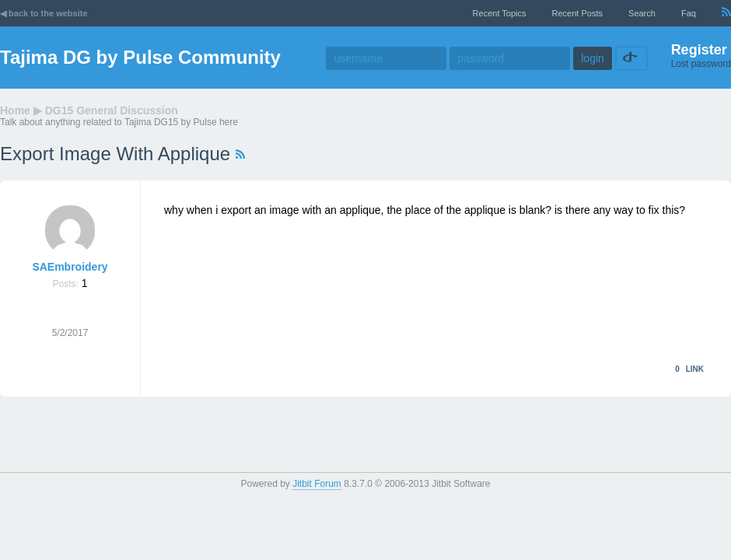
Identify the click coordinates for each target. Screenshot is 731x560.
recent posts (577, 13)
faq (689, 13)
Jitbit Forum (317, 484)
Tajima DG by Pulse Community (140, 57)
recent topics (500, 13)
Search (642, 13)
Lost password (701, 64)
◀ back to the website (44, 13)
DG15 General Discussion (112, 110)
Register (699, 50)
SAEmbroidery (70, 267)
